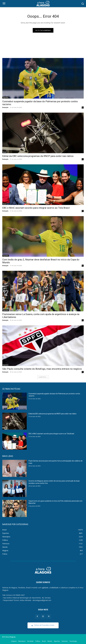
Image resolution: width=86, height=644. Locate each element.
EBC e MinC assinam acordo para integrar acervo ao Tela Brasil (36, 208)
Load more (43, 377)
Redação (5, 107)
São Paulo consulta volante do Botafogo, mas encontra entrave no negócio (42, 369)
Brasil (5, 152)
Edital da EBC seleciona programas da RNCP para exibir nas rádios (38, 156)
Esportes (6, 98)
